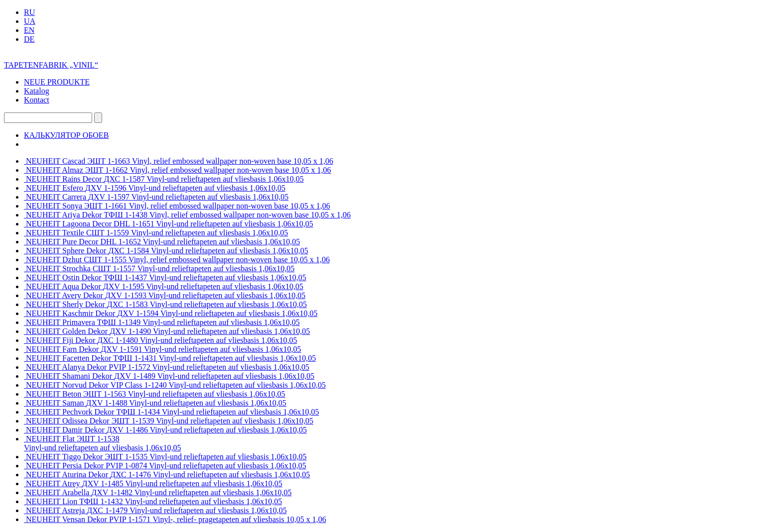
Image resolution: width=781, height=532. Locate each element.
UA (30, 21)
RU (29, 12)
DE (29, 39)
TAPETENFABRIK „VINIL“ (51, 65)
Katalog (37, 91)
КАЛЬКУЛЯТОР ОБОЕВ (66, 135)
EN (29, 30)
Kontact (37, 100)
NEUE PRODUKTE (57, 82)
